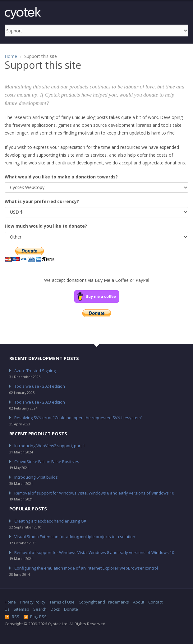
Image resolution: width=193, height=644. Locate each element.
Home (11, 56)
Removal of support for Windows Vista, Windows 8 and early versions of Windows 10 (94, 493)
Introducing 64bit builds (36, 477)
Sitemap (21, 609)
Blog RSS (35, 617)
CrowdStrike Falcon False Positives (47, 462)
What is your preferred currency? (42, 201)
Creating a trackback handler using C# (50, 521)
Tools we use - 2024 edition (40, 386)
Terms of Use (62, 602)
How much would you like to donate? (46, 226)
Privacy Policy (33, 602)
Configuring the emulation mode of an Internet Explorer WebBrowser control (86, 568)
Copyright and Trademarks (104, 602)
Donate (71, 609)
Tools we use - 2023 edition (40, 402)
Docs (55, 609)
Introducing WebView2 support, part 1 (50, 446)
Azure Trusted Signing (35, 371)
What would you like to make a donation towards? (61, 177)
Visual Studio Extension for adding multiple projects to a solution (75, 537)
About (139, 602)
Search (40, 609)
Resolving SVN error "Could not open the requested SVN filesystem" (78, 418)
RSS (12, 617)
